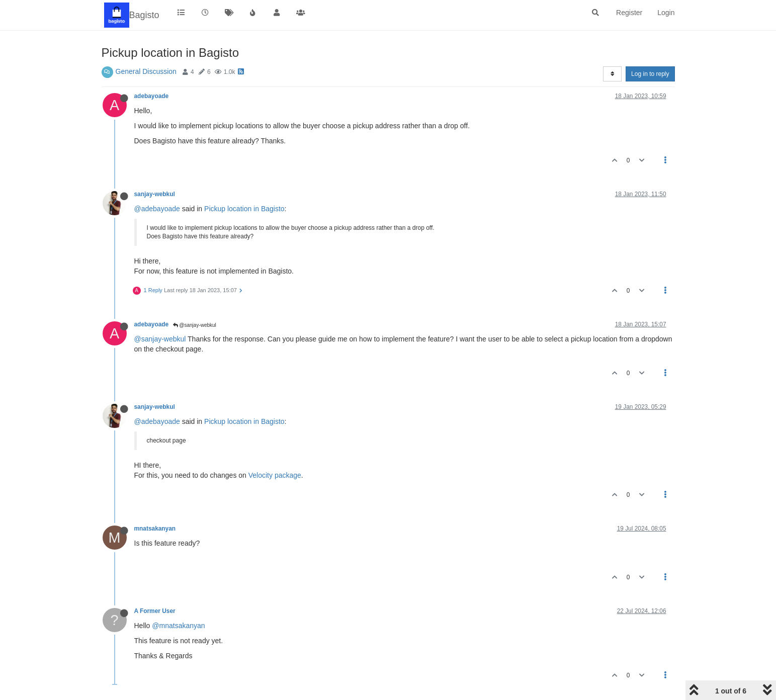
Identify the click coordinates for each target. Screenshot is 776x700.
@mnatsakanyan (178, 626)
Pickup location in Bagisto (244, 209)
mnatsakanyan (155, 529)
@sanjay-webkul (195, 325)
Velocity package (275, 475)
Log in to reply (650, 74)
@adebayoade (157, 209)
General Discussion (146, 71)
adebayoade (152, 96)
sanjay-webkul (155, 194)
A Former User (155, 611)
